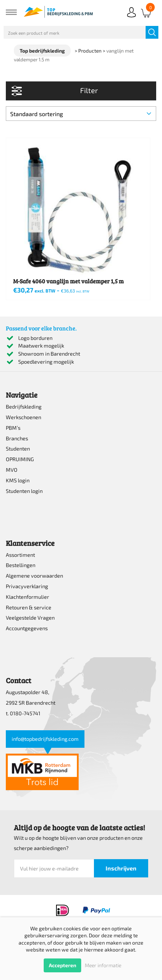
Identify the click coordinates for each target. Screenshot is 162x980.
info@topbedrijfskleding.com (45, 739)
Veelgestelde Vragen (30, 618)
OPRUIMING (20, 459)
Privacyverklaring (27, 586)
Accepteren (62, 965)
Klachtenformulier (27, 597)
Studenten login (24, 491)
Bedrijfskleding (24, 407)
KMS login (18, 480)
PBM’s (13, 428)
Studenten (18, 449)
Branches (17, 438)
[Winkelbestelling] (81, 114)
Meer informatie (103, 965)
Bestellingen (21, 565)
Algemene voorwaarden (34, 576)
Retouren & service (29, 607)
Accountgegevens (27, 628)
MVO (12, 470)
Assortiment (20, 555)
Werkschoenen (23, 417)
